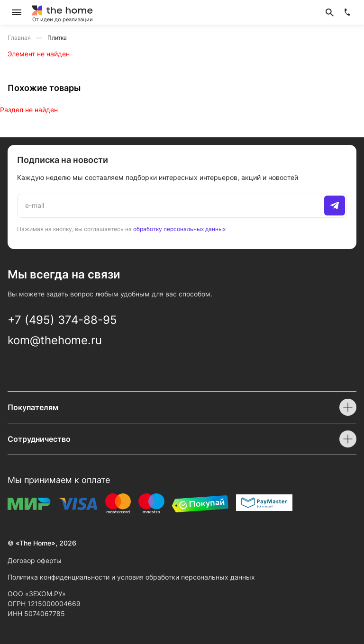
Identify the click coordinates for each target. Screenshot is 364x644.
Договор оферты (35, 560)
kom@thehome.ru (55, 340)
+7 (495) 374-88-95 (62, 320)
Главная (20, 38)
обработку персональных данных (179, 229)
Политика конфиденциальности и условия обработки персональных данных (131, 577)
